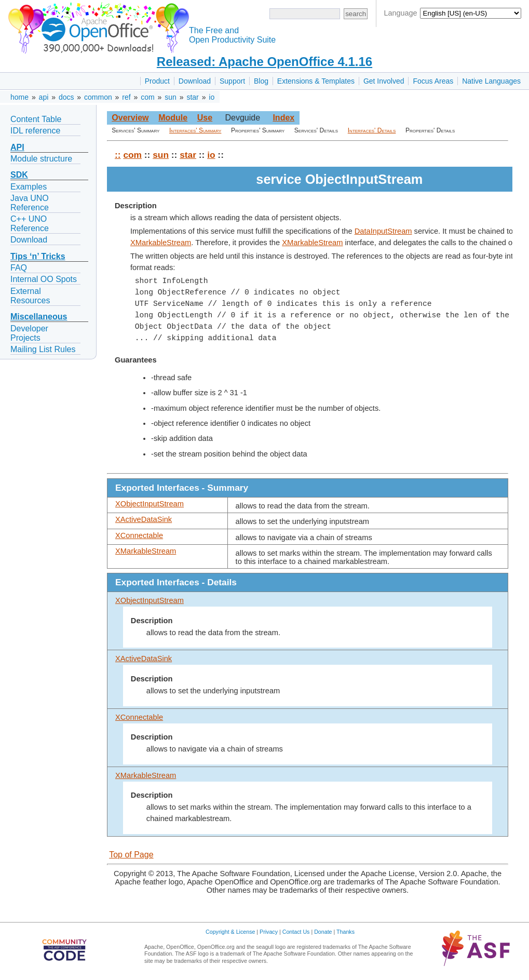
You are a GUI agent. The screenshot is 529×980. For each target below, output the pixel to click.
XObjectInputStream (150, 504)
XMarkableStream (161, 243)
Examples (29, 187)
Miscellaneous (39, 317)
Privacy (269, 932)
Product (157, 81)
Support (232, 81)
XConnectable (139, 535)
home (19, 97)
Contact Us (296, 932)
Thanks (345, 932)
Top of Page (131, 855)
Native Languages (491, 81)
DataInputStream (383, 231)
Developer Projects (29, 333)
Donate (323, 932)
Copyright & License (230, 932)
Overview (130, 118)
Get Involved (384, 81)
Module (173, 118)
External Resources (30, 296)
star (192, 97)
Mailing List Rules (43, 349)
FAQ (19, 268)
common (98, 97)
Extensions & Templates (316, 81)
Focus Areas (433, 81)
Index (283, 118)
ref (126, 97)
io (212, 97)
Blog (261, 81)
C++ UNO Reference (30, 224)
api (44, 97)
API (17, 147)
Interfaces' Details (372, 130)
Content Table (36, 119)
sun (171, 97)
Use (205, 118)
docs (66, 97)
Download (195, 81)
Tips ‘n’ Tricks (38, 256)
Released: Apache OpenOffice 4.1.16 (264, 62)
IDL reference (35, 131)
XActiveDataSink (144, 519)
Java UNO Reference (30, 203)
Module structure (41, 159)
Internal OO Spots (44, 279)
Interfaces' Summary (195, 130)
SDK (19, 175)
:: (118, 155)
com (147, 97)
